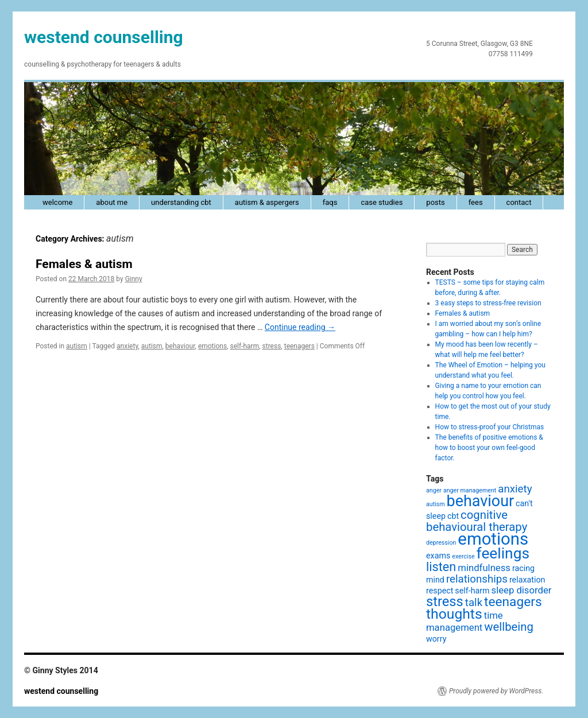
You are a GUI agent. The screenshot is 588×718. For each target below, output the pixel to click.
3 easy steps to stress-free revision (488, 303)
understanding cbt (181, 202)
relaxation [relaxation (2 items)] (527, 580)
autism (77, 346)
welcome (57, 202)
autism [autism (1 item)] (436, 504)
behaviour (180, 346)
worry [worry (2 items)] (436, 639)
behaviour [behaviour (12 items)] (481, 501)
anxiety (127, 346)
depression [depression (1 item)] (441, 543)
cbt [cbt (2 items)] (453, 516)
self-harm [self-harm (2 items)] (472, 591)
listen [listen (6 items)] (441, 567)
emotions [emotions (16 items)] (493, 539)
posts (435, 202)
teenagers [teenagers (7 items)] (513, 602)
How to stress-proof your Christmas (490, 427)
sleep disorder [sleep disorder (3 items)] (522, 590)
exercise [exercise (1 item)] (463, 556)
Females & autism (84, 264)
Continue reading (300, 327)
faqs (330, 202)
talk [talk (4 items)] (474, 603)
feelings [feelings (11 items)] (503, 553)
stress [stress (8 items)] (445, 601)
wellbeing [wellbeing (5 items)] (509, 627)
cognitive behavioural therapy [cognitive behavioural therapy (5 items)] (477, 521)
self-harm (244, 346)
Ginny (134, 279)
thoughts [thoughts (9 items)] (454, 614)
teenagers (299, 346)
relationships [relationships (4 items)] (477, 579)
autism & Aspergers (267, 202)
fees (476, 202)
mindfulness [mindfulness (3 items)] (484, 568)
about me (112, 202)
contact (519, 202)
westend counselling (104, 37)
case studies (382, 202)
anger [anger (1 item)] (434, 490)
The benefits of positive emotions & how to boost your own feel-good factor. (489, 448)
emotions (212, 346)
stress (272, 346)
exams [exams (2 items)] (438, 556)
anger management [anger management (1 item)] (470, 490)
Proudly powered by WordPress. (496, 691)
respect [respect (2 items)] (440, 591)
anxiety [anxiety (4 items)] (515, 489)
